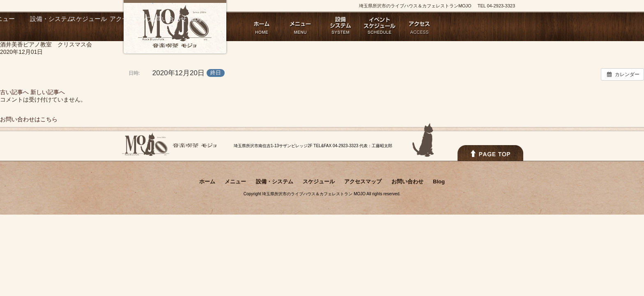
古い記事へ (14, 92)
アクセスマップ (420, 26)
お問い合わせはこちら (29, 119)
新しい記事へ (48, 92)
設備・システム (340, 26)
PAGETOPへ (490, 153)
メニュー (300, 26)
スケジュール (380, 26)
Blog (499, 26)
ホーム (260, 26)
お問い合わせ (459, 26)
